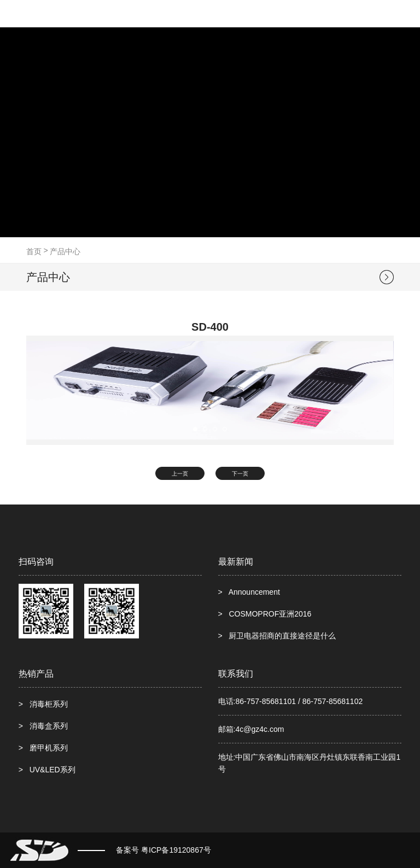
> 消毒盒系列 (43, 726)
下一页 (240, 474)
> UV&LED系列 (47, 770)
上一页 (180, 474)
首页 (34, 251)
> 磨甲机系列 (43, 748)
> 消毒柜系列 (43, 704)
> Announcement (249, 592)
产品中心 (65, 251)
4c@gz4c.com (259, 729)
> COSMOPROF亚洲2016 (265, 614)
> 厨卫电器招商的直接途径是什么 (277, 636)
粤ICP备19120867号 (176, 850)
